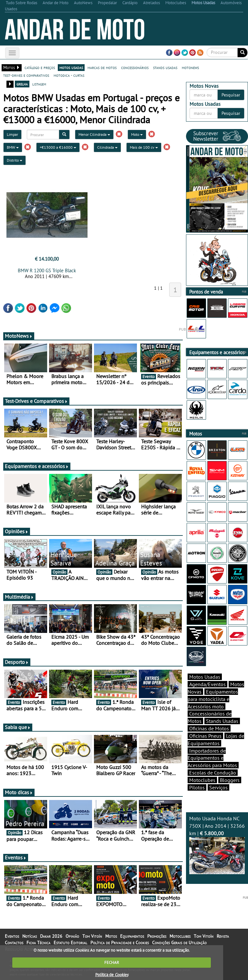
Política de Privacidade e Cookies (120, 943)
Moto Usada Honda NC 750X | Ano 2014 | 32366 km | (217, 845)
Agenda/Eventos (207, 684)
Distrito (15, 160)
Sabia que (18, 727)
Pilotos (197, 787)
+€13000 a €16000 (58, 147)
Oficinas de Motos (209, 728)
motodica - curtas (69, 75)
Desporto (17, 662)
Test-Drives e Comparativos (36, 401)
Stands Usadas (222, 721)
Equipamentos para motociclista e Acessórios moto (213, 699)
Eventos (16, 857)
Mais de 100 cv (144, 147)
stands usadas (165, 67)
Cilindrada (107, 147)
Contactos (14, 943)
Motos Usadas (205, 677)
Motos (111, 936)
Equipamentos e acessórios (37, 466)
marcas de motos (102, 67)
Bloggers (230, 780)
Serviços (218, 787)
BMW (13, 147)
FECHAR (112, 962)
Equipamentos (132, 936)
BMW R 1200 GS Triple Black (47, 270)
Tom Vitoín (92, 936)
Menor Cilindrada (94, 134)
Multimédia (19, 597)
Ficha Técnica (38, 943)
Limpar (12, 134)
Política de (112, 975)
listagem (39, 84)
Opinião (72, 936)
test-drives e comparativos (26, 75)
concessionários (135, 67)
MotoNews (19, 336)
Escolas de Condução (213, 773)
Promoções (157, 936)
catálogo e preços (40, 67)
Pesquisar (231, 95)
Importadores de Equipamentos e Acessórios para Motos (212, 758)
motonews (190, 67)
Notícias (30, 936)
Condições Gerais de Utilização (179, 943)
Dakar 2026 (51, 936)
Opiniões (17, 531)
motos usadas (71, 67)
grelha (22, 84)
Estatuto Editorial (70, 943)
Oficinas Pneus (205, 736)
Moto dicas (19, 792)
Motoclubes (202, 780)
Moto (137, 134)
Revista (223, 936)
